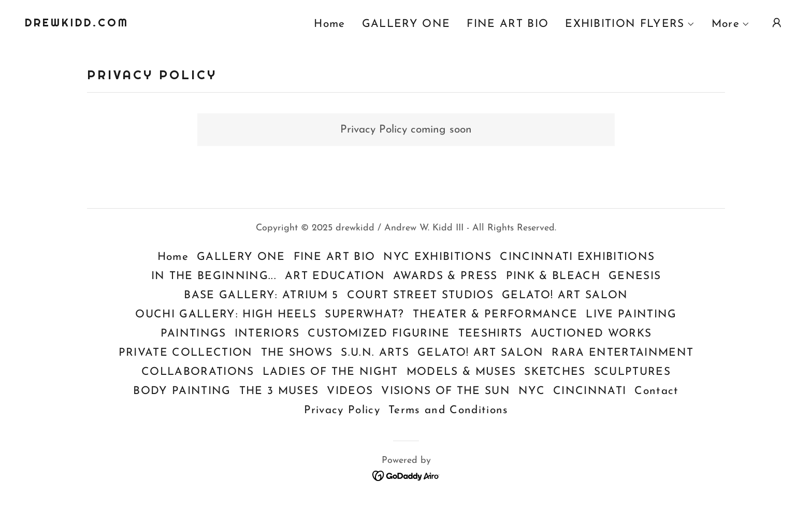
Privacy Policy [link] (342, 410)
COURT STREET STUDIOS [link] (420, 295)
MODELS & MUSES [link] (461, 372)
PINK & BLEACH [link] (553, 276)
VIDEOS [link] (350, 391)
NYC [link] (532, 391)
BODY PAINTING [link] (182, 391)
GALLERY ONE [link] (406, 24)
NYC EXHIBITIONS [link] (437, 257)
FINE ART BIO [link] (508, 24)
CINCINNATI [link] (590, 391)
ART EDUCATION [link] (335, 276)
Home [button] (173, 257)
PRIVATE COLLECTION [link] (186, 353)
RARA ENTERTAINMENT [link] (622, 353)
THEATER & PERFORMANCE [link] (495, 315)
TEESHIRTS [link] (490, 334)
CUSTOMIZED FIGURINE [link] (379, 334)
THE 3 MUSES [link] (279, 391)
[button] (630, 24)
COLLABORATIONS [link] (198, 372)
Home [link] (329, 24)
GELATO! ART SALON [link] (565, 295)
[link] (77, 24)
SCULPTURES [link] (632, 372)
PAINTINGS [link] (193, 334)
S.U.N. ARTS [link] (375, 353)
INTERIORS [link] (267, 334)
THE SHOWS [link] (297, 353)
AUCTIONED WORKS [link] (591, 334)
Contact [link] (656, 391)
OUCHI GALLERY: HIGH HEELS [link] (226, 315)
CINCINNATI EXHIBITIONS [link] (577, 257)
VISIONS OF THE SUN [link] (446, 391)
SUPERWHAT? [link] (364, 315)
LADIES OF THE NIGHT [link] (330, 372)
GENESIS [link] (635, 276)
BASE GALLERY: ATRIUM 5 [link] (261, 295)
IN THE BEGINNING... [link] (214, 276)
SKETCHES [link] (555, 372)
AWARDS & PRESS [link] (445, 276)
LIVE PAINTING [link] (631, 315)
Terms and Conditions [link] (448, 410)
